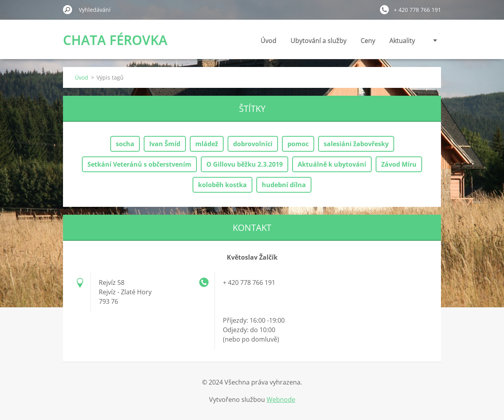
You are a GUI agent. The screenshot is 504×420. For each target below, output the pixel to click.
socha (125, 144)
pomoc (298, 144)
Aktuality (402, 41)
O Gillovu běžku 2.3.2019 (245, 164)
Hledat (68, 9)
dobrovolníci (253, 144)
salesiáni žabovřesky (356, 144)
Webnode (281, 400)
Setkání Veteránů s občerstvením (139, 164)
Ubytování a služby (319, 41)
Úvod (269, 41)
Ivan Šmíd (165, 144)
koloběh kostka (222, 185)
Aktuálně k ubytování (332, 164)
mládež (207, 144)
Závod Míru (399, 164)
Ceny (368, 41)
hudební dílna (284, 185)
